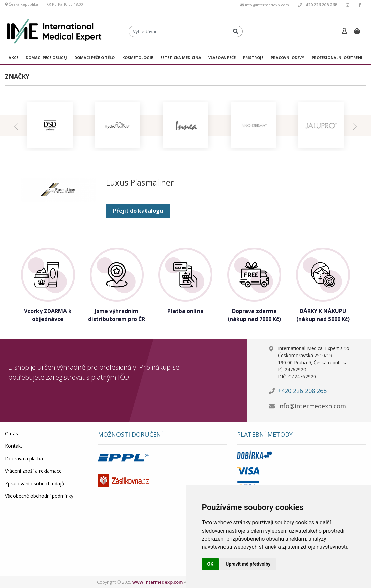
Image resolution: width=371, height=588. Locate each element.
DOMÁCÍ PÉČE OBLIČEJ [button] (46, 58)
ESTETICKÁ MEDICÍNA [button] (181, 58)
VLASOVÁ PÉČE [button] (222, 58)
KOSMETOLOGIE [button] (138, 58)
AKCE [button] (14, 58)
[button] (344, 31)
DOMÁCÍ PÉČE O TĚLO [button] (95, 58)
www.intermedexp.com (157, 582)
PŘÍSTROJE (253, 58)
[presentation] (16, 126)
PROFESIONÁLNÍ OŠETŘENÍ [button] (337, 58)
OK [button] (210, 564)
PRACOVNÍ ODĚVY (287, 58)
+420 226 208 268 (302, 391)
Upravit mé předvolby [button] (248, 564)
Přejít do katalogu (138, 211)
